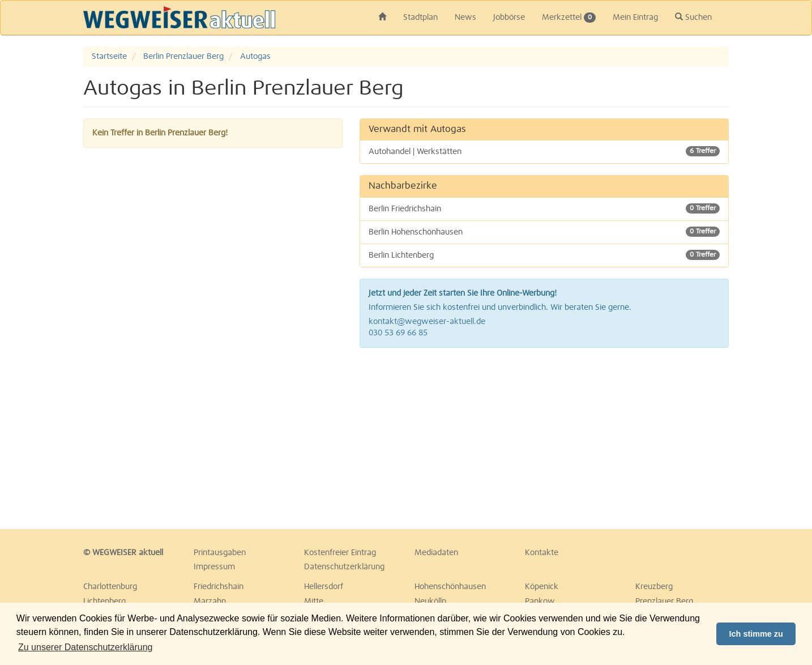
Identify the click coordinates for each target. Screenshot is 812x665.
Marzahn (210, 602)
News (465, 18)
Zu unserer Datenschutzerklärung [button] (85, 647)
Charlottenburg (110, 587)
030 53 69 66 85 (398, 333)
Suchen (693, 17)
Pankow (540, 602)
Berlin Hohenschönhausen (544, 232)
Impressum (214, 567)
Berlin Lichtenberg (544, 255)
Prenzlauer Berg (664, 602)
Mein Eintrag (635, 18)
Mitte (314, 602)
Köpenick (542, 587)
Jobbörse (509, 18)
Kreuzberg (654, 587)
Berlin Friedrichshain (544, 208)
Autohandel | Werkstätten (544, 151)
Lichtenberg (104, 602)
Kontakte (542, 553)
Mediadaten (436, 553)
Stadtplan (420, 18)
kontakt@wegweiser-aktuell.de (427, 322)
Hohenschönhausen (450, 587)
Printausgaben (220, 553)
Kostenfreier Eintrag (340, 553)
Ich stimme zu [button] (756, 634)
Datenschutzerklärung (344, 567)
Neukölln (430, 602)
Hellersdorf (324, 587)
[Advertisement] (544, 438)
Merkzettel (569, 18)
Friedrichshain (219, 587)
